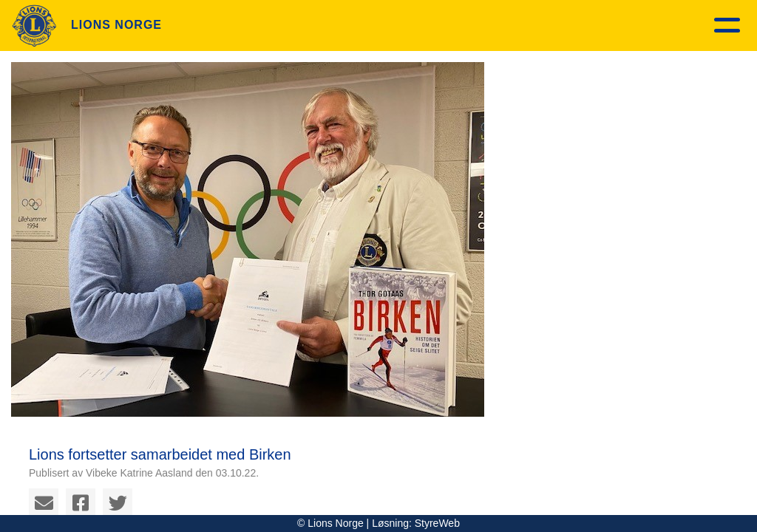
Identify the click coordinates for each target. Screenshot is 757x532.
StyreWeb (437, 523)
